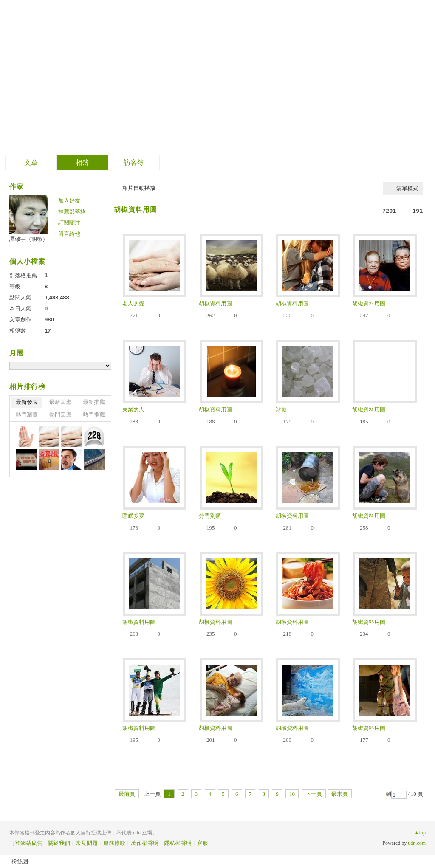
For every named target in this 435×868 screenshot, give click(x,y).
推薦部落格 (72, 212)
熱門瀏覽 (27, 415)
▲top (420, 833)
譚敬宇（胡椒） (29, 239)
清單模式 (407, 188)
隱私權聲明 (178, 843)
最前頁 (127, 794)
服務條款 (114, 843)
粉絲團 (20, 861)
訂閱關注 (69, 223)
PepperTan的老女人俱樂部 (112, 75)
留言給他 (69, 234)
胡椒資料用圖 (136, 210)
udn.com (417, 843)
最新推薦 (94, 402)
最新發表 (27, 402)
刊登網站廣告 (26, 843)
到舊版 (228, 78)
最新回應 (60, 402)
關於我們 (59, 843)
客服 (203, 843)
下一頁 (314, 794)
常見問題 (87, 843)
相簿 (82, 162)
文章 (31, 162)
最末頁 (340, 794)
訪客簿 (134, 162)
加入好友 (69, 201)
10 (292, 794)
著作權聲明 (145, 843)
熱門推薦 (94, 415)
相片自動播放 (139, 188)
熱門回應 (60, 415)
